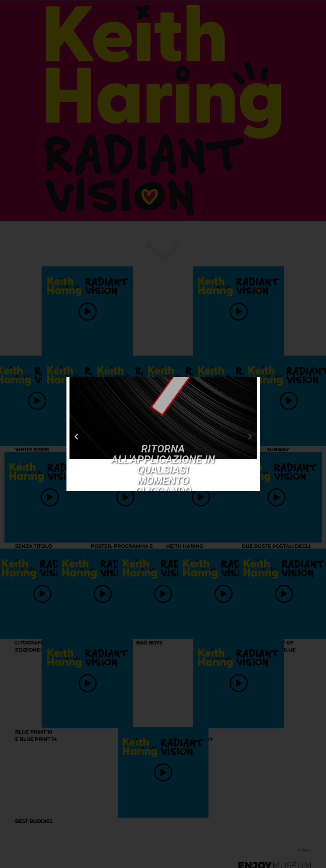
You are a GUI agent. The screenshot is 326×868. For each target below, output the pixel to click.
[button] (76, 431)
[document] (163, 434)
